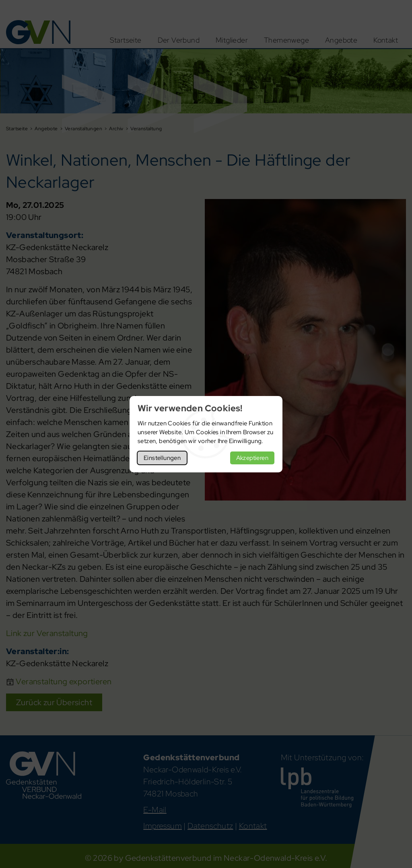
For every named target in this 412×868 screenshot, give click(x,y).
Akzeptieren (252, 458)
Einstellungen (162, 458)
